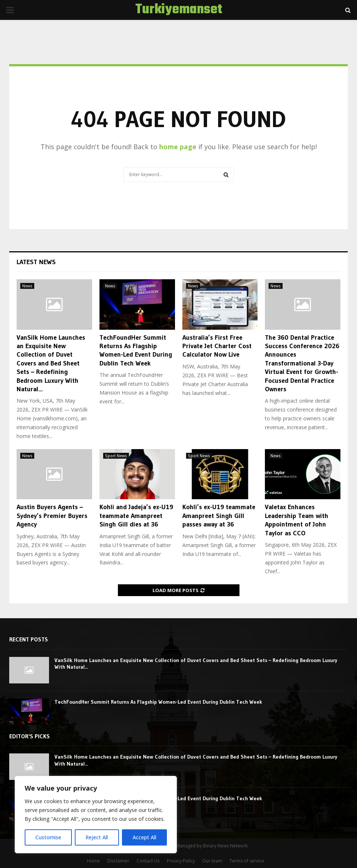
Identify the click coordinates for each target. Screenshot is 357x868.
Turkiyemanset (179, 10)
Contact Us (148, 861)
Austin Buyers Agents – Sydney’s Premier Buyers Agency (52, 516)
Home (93, 861)
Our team (212, 861)
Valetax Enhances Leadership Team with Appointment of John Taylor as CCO (297, 520)
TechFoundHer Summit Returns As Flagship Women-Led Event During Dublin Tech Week (136, 350)
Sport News (116, 456)
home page (178, 147)
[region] (96, 815)
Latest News (36, 262)
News (27, 286)
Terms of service (247, 861)
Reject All (97, 837)
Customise (48, 837)
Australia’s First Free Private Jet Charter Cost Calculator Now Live (217, 346)
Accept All (144, 837)
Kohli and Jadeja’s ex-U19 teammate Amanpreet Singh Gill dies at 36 (136, 516)
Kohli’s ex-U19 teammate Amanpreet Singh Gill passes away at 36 (219, 516)
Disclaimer (118, 861)
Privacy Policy (181, 861)
